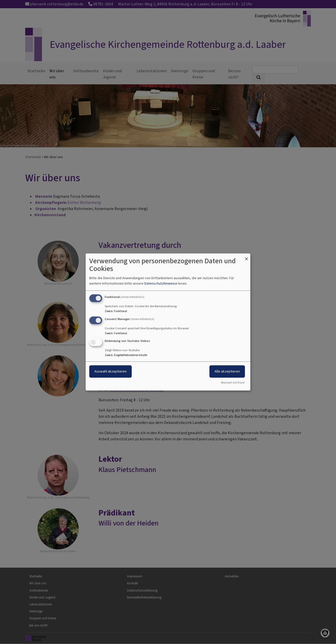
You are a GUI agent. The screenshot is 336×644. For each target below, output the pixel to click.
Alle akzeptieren (227, 372)
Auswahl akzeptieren (110, 372)
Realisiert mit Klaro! (233, 383)
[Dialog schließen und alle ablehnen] (246, 257)
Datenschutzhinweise (161, 283)
